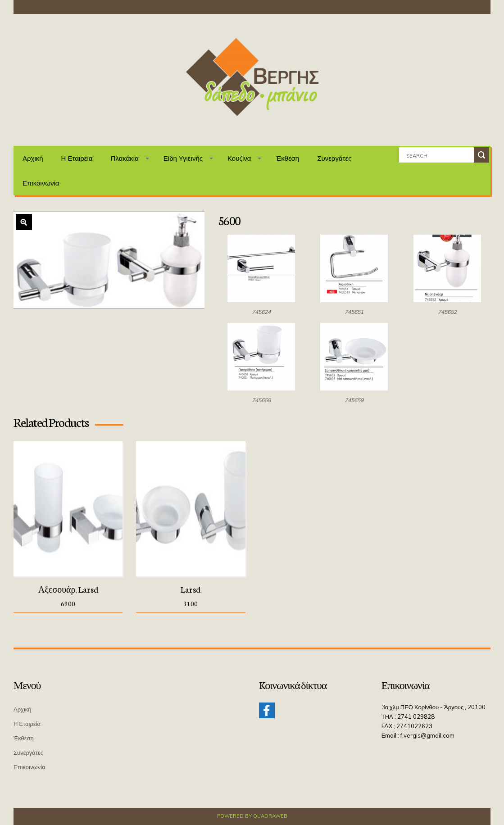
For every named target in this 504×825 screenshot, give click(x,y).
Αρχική (33, 158)
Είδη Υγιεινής (183, 158)
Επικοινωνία (41, 183)
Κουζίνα (239, 158)
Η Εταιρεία (77, 158)
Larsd (88, 589)
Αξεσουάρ (57, 589)
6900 (68, 603)
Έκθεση (287, 158)
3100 (191, 603)
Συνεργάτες (334, 158)
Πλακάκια (125, 158)
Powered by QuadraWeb (252, 816)
